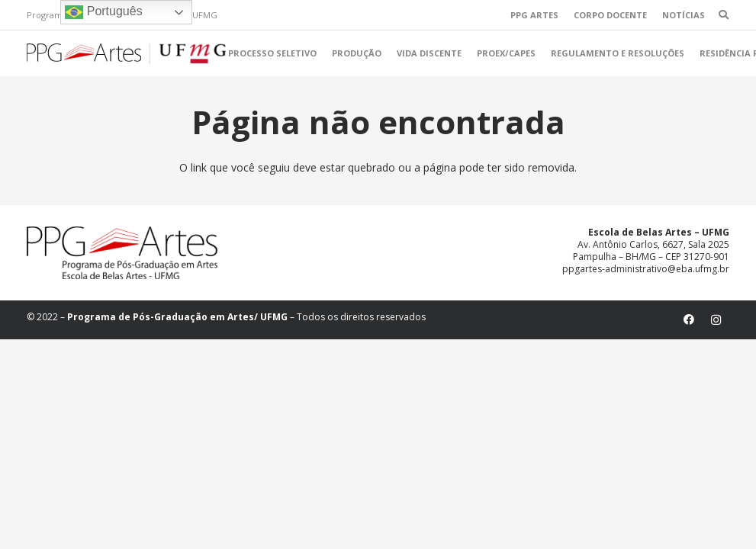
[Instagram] (716, 320)
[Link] (126, 54)
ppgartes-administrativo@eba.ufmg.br (646, 269)
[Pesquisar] (724, 15)
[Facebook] (689, 320)
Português (103, 12)
